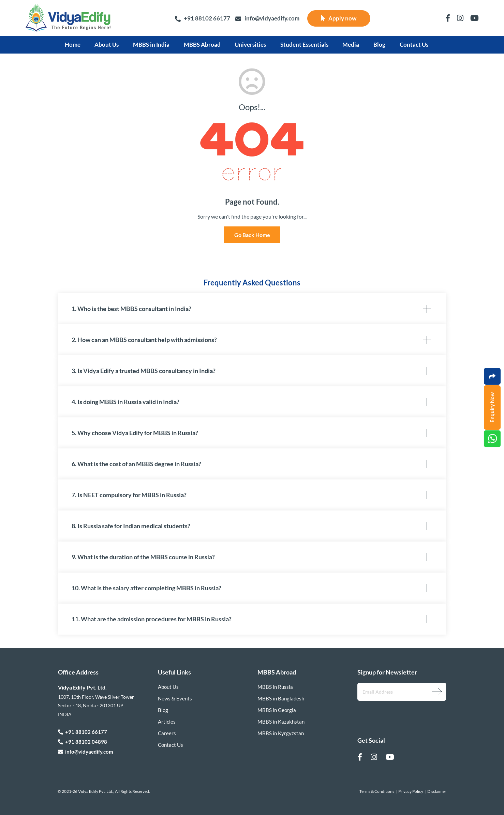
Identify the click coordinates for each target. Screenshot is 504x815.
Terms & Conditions (377, 791)
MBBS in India (151, 45)
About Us (107, 45)
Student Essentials (304, 45)
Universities (250, 45)
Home (73, 45)
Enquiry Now (492, 408)
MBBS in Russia (275, 687)
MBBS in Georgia (277, 710)
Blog (379, 45)
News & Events (175, 698)
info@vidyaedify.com (267, 19)
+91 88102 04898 (83, 742)
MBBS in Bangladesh (281, 698)
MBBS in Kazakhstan (281, 722)
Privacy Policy (411, 791)
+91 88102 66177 (202, 18)
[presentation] (394, 713)
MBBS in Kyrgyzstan (281, 733)
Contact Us (414, 45)
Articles (167, 722)
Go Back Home (252, 235)
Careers (167, 733)
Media (351, 45)
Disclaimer (437, 791)
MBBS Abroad (202, 45)
